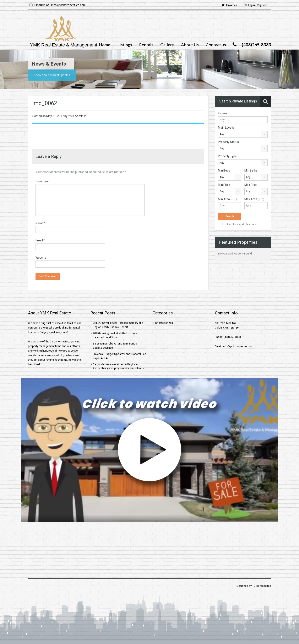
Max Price (251, 185)
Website (41, 258)
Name (40, 223)
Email (40, 240)
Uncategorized (164, 323)
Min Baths (251, 170)
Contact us (216, 45)
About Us (190, 45)
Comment (42, 181)
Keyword (224, 113)
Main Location (227, 128)
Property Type (227, 156)
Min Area (227, 199)
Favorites (230, 5)
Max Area (254, 199)
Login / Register (255, 5)
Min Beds (224, 170)
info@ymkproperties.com (68, 5)
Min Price (224, 185)
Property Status (228, 142)
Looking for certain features (237, 224)
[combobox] (243, 134)
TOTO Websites (262, 586)
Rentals (146, 45)
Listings (125, 45)
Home (105, 45)
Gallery (167, 45)
